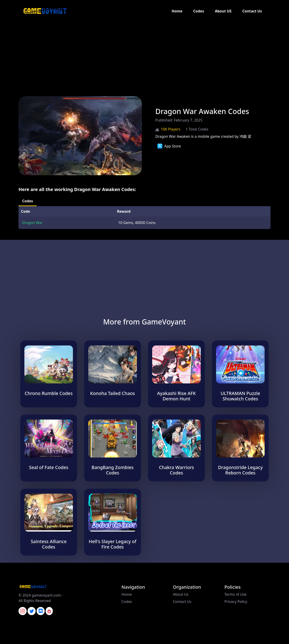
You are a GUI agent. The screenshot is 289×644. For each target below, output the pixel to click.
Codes (199, 11)
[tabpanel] (144, 218)
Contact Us (252, 11)
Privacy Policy (236, 602)
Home (177, 11)
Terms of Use (235, 594)
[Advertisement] (135, 54)
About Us (181, 594)
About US (223, 11)
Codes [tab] (28, 201)
